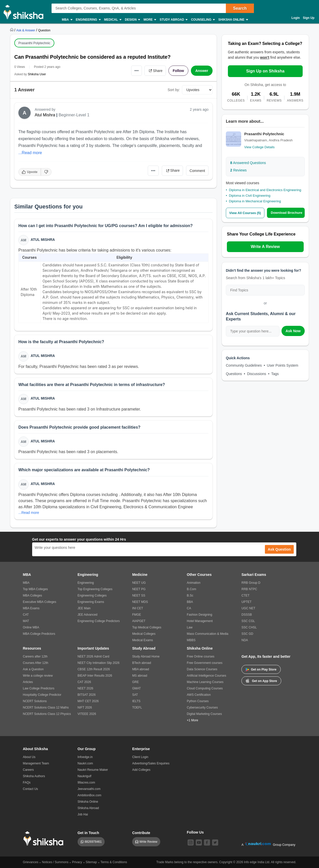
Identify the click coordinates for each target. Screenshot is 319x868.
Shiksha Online (233, 20)
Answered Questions (248, 163)
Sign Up (309, 18)
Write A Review (265, 247)
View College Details (259, 147)
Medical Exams (143, 640)
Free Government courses (205, 663)
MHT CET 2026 (88, 701)
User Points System (283, 365)
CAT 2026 (84, 682)
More (150, 20)
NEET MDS (140, 602)
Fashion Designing (199, 615)
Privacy (77, 862)
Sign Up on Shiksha (265, 71)
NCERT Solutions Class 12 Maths (46, 708)
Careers (28, 770)
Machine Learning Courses (205, 682)
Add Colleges (141, 770)
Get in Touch (88, 833)
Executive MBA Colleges (40, 602)
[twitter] (215, 842)
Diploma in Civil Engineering (250, 196)
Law (190, 627)
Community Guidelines (244, 365)
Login (296, 18)
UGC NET (248, 608)
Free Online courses (201, 656)
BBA (190, 602)
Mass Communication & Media (208, 634)
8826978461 (93, 842)
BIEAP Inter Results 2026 (95, 676)
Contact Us (30, 789)
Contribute (141, 833)
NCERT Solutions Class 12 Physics (47, 714)
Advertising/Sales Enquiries (151, 763)
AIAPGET (139, 621)
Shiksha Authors (34, 776)
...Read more (30, 153)
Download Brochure (287, 213)
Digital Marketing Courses (204, 714)
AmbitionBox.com (89, 795)
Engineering (88, 20)
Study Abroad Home (146, 656)
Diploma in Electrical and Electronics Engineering (265, 190)
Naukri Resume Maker (93, 770)
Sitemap (91, 862)
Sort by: (174, 90)
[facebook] (207, 842)
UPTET (246, 602)
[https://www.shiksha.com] (12, 30)
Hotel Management (200, 621)
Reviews (238, 170)
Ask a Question (33, 669)
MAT (26, 621)
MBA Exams (31, 608)
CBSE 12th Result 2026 (94, 669)
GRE (136, 682)
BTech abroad (142, 663)
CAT (26, 615)
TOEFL (137, 708)
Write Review (148, 842)
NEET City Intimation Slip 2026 (99, 663)
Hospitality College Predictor (42, 695)
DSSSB (247, 615)
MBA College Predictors (39, 634)
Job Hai (83, 814)
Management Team (36, 763)
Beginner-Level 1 (74, 115)
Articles (28, 682)
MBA (67, 20)
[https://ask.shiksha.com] (26, 30)
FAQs (27, 783)
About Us (29, 757)
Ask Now (293, 331)
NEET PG (139, 589)
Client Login (140, 757)
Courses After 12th (36, 663)
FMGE (137, 615)
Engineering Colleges (92, 596)
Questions (234, 374)
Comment (197, 171)
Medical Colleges (144, 634)
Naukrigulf (84, 776)
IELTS (136, 701)
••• (137, 71)
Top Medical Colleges (147, 627)
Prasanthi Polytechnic (34, 43)
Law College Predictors (39, 688)
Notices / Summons (55, 862)
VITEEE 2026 (87, 714)
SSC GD (247, 634)
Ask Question (279, 549)
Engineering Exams (91, 602)
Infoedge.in (85, 757)
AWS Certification (199, 695)
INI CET (138, 608)
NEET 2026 (85, 688)
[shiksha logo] (45, 839)
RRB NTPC (249, 589)
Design (132, 20)
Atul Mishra (45, 115)
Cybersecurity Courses (202, 708)
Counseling (203, 20)
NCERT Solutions (35, 701)
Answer (202, 71)
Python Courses (198, 701)
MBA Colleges (33, 596)
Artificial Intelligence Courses (206, 676)
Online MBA (31, 627)
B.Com (192, 589)
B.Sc (190, 596)
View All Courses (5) (245, 213)
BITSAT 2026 (87, 695)
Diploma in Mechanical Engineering (255, 201)
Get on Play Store (261, 669)
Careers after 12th (35, 656)
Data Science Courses (202, 669)
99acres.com (86, 783)
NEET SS (139, 596)
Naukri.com (85, 763)
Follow (178, 71)
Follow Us (195, 832)
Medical (113, 20)
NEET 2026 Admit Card (94, 656)
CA (189, 608)
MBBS (191, 640)
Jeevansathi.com (89, 789)
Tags (275, 374)
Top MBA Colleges (35, 589)
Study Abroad (173, 20)
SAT (135, 695)
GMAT (137, 688)
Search (240, 8)
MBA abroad (141, 669)
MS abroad (140, 676)
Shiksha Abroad (88, 808)
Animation (194, 583)
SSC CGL (248, 621)
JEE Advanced (88, 615)
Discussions (257, 374)
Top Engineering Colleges (95, 589)
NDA (245, 640)
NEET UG (139, 583)
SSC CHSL (249, 627)
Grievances (31, 862)
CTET (245, 596)
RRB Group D (251, 583)
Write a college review (38, 676)
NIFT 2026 (85, 708)
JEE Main (84, 608)
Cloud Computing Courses (205, 688)
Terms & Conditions (114, 862)
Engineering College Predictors (99, 621)
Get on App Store (261, 680)
